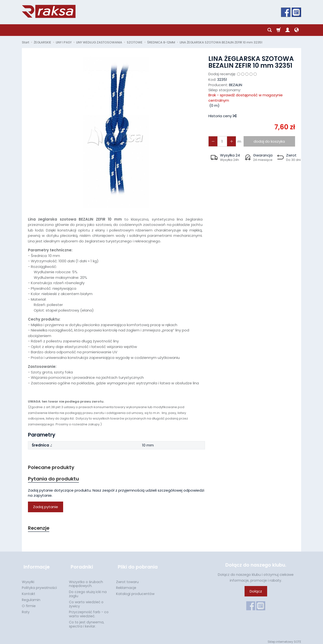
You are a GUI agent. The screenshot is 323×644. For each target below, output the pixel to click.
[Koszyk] (279, 30)
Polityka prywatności (39, 585)
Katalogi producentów (135, 591)
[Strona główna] (49, 11)
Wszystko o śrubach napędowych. (86, 581)
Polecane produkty (52, 467)
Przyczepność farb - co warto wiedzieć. (89, 611)
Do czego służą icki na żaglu (88, 591)
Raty (26, 609)
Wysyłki (28, 579)
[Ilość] (221, 141)
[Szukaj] (270, 30)
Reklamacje (126, 585)
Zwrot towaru (127, 579)
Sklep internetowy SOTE (284, 639)
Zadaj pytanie (46, 508)
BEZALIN (236, 85)
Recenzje (39, 529)
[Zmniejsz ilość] (230, 141)
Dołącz (256, 592)
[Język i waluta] (297, 30)
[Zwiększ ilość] (212, 141)
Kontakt (29, 591)
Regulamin (31, 597)
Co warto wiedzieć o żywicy (86, 601)
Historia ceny (222, 116)
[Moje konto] (288, 30)
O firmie (29, 603)
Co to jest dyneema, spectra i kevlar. (87, 622)
